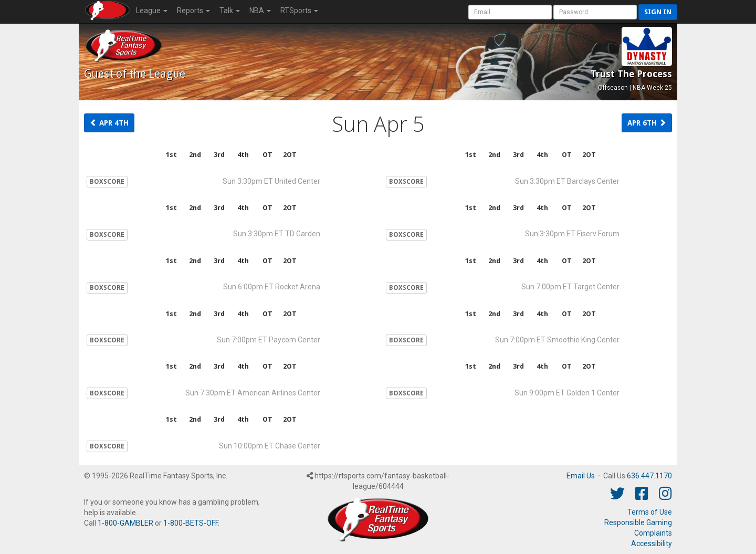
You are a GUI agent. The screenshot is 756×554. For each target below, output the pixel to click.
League (152, 11)
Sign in (658, 12)
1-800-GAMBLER (125, 523)
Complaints (653, 533)
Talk (230, 11)
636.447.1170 (649, 476)
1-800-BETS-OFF (191, 523)
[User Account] (510, 12)
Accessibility (652, 543)
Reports (193, 11)
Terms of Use (650, 512)
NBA (260, 11)
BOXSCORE (107, 182)
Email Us (581, 476)
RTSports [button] (299, 11)
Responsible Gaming (638, 522)
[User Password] (595, 12)
